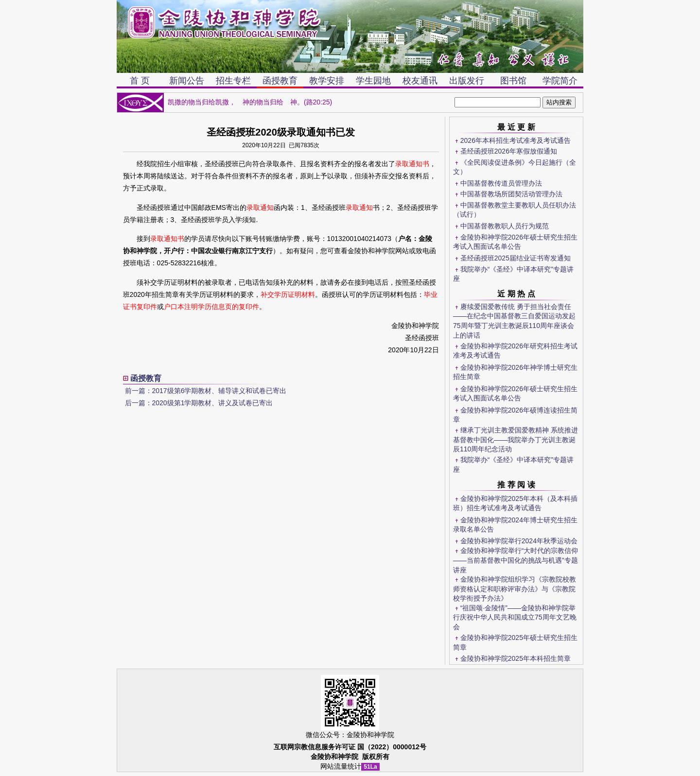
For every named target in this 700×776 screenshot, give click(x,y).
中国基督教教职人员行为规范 (505, 226)
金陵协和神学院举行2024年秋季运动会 (519, 541)
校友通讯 (420, 81)
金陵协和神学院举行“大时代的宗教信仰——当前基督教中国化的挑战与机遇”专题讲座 (516, 560)
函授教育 (280, 81)
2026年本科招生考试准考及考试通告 (516, 140)
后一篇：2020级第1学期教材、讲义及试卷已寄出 (199, 403)
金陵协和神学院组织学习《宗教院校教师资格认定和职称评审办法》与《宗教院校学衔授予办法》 (515, 589)
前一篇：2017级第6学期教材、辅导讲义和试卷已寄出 (206, 391)
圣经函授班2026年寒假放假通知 (509, 151)
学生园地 (373, 81)
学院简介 (560, 81)
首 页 (140, 81)
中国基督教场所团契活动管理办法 (511, 194)
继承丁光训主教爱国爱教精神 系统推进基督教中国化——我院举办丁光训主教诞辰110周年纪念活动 (516, 440)
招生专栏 (233, 81)
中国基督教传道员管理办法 (501, 183)
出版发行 (467, 81)
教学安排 (327, 81)
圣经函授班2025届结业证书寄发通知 (516, 258)
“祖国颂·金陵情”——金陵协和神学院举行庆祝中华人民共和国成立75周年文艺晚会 (515, 617)
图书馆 (513, 81)
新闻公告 (187, 81)
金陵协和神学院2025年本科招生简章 (516, 658)
